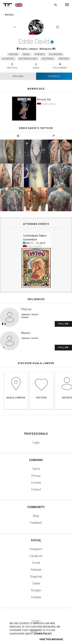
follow (18, 76)
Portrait (40, 54)
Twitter (36, 583)
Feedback (36, 523)
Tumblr (36, 563)
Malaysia (46, 49)
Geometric (8, 59)
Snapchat (36, 577)
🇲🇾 (54, 49)
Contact (54, 76)
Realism (13, 54)
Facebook (36, 556)
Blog (36, 516)
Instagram (36, 549)
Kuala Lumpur (29, 49)
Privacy (36, 476)
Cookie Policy (43, 634)
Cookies (36, 483)
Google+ (36, 590)
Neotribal (48, 59)
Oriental (64, 59)
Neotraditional (28, 59)
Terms (36, 469)
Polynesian (56, 54)
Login (36, 443)
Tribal (26, 54)
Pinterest (36, 570)
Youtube (36, 597)
